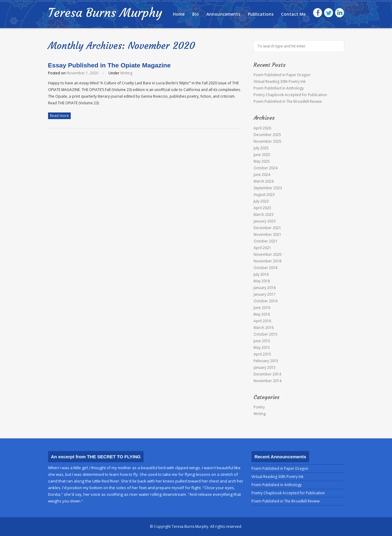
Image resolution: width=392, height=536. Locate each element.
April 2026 (262, 128)
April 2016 (262, 321)
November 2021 (267, 234)
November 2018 (267, 261)
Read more (59, 116)
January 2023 (265, 221)
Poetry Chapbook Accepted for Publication (290, 95)
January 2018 (265, 288)
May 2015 (262, 348)
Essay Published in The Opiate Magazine (109, 65)
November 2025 (267, 141)
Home (179, 14)
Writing (126, 73)
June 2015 (262, 341)
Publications (261, 14)
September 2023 (268, 188)
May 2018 (262, 281)
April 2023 (262, 208)
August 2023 (264, 195)
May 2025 (262, 161)
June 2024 (262, 175)
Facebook (318, 13)
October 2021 (266, 241)
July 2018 (261, 274)
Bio (196, 14)
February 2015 (266, 361)
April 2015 (262, 354)
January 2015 (265, 367)
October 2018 (266, 268)
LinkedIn (340, 13)
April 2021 (262, 248)
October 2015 (266, 334)
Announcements (223, 14)
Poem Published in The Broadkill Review (288, 101)
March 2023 (264, 214)
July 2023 (261, 201)
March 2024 (264, 181)
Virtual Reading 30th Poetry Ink (280, 81)
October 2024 (266, 168)
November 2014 (267, 381)
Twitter (329, 13)
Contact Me (293, 14)
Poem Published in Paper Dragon (282, 75)
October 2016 (266, 301)
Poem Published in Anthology (279, 88)
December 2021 (267, 228)
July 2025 (261, 148)
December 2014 (267, 374)
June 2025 (262, 155)
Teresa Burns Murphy (105, 13)
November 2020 (267, 254)
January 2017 (265, 294)
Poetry (259, 407)
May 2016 (262, 314)
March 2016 (264, 328)
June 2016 (262, 308)
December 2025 (267, 135)
